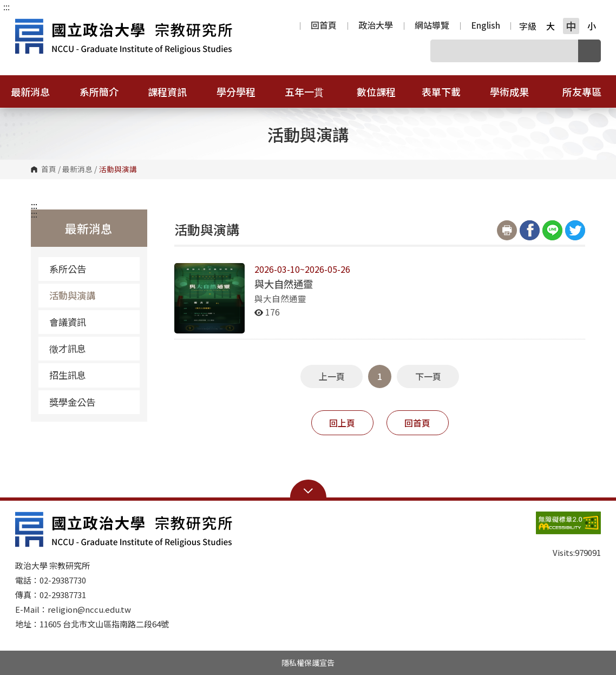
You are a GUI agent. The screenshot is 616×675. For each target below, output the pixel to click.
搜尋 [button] (589, 51)
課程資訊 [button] (174, 91)
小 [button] (592, 26)
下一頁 (428, 376)
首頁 (49, 169)
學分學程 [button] (243, 91)
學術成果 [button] (516, 91)
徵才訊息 (68, 348)
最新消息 (77, 169)
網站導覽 (432, 26)
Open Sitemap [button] (308, 490)
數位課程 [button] (376, 91)
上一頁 (332, 376)
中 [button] (571, 26)
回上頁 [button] (342, 423)
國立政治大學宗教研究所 (26, 24)
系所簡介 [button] (106, 91)
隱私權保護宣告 (308, 663)
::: (6, 6)
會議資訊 (68, 322)
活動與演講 (72, 295)
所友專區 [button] (582, 91)
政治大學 (376, 26)
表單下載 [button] (448, 91)
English (486, 26)
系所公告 (68, 269)
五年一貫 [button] (311, 91)
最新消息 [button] (37, 91)
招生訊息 (68, 375)
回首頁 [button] (417, 423)
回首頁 (324, 26)
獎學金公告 (72, 402)
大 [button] (551, 26)
